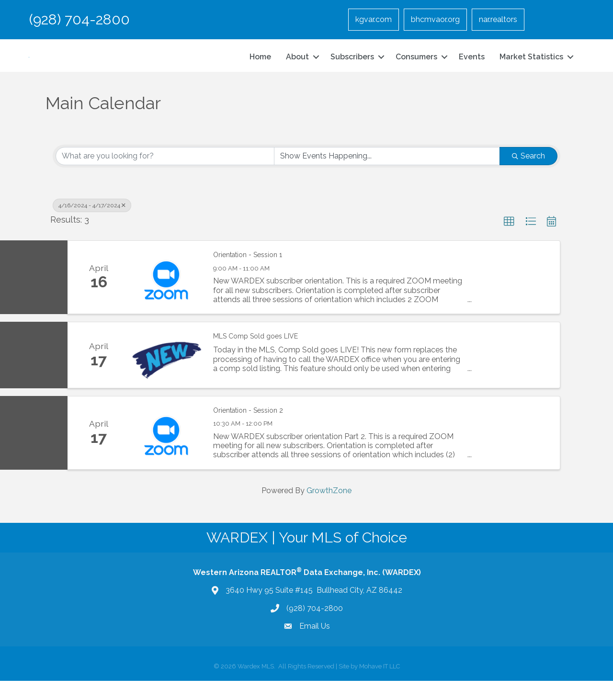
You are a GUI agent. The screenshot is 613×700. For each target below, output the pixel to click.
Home (260, 66)
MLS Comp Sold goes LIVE (255, 355)
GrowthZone (329, 510)
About (297, 66)
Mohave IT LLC (380, 685)
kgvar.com (374, 19)
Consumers (416, 66)
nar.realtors (498, 19)
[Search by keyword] (165, 175)
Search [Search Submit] (528, 175)
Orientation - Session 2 (248, 429)
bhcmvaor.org (435, 19)
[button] (509, 241)
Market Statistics (531, 66)
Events (472, 66)
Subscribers (352, 66)
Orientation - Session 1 (248, 274)
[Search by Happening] (387, 175)
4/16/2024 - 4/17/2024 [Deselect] (92, 225)
